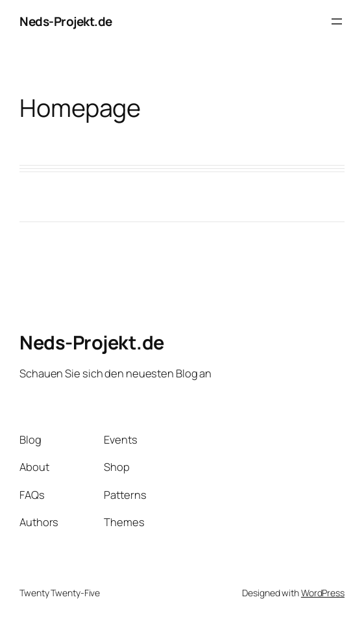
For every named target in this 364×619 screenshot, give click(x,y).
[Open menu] (337, 21)
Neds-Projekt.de (66, 21)
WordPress (323, 593)
